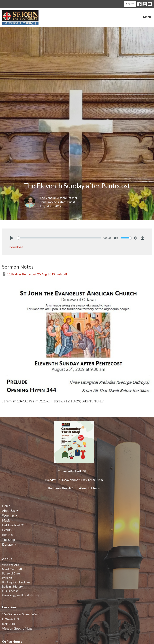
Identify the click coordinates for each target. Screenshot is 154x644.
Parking (7, 578)
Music (8, 520)
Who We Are (11, 565)
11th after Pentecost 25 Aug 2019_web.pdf (35, 274)
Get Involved (13, 525)
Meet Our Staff (12, 569)
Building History (12, 586)
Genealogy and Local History (21, 595)
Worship (10, 516)
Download (16, 247)
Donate (9, 544)
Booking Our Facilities (16, 582)
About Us (11, 511)
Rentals (7, 535)
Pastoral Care (11, 573)
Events (7, 530)
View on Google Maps (17, 628)
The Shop (9, 540)
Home (6, 506)
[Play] (12, 238)
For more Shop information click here (74, 488)
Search (130, 4)
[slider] (59, 238)
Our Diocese (10, 591)
